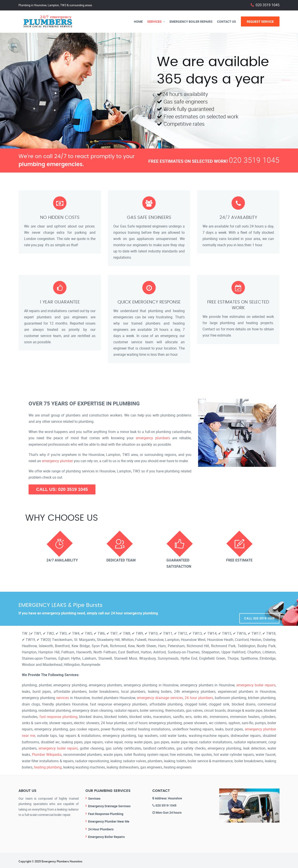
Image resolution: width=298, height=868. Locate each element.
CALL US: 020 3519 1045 (62, 489)
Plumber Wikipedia (47, 753)
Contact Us (227, 21)
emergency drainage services (160, 697)
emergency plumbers (153, 438)
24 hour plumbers (199, 697)
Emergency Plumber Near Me (109, 820)
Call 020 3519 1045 (259, 608)
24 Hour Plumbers (101, 828)
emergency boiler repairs (256, 685)
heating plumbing (48, 766)
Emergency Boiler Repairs (191, 21)
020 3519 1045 (268, 5)
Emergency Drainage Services (109, 804)
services (63, 697)
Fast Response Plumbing (106, 812)
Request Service (260, 21)
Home (138, 21)
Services (154, 21)
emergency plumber (57, 461)
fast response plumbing (58, 716)
